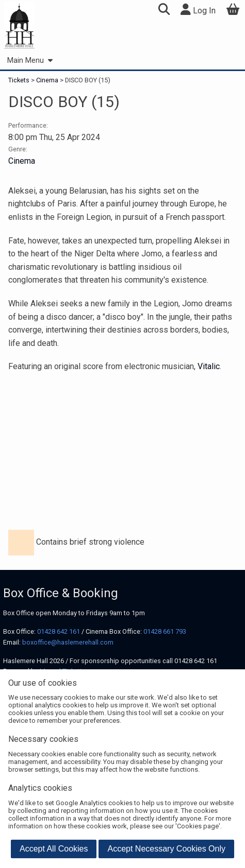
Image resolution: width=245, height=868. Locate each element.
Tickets (20, 80)
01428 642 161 (59, 631)
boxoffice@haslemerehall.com (68, 642)
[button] (164, 11)
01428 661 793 (165, 631)
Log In (198, 10)
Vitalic (209, 366)
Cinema (47, 80)
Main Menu (30, 60)
